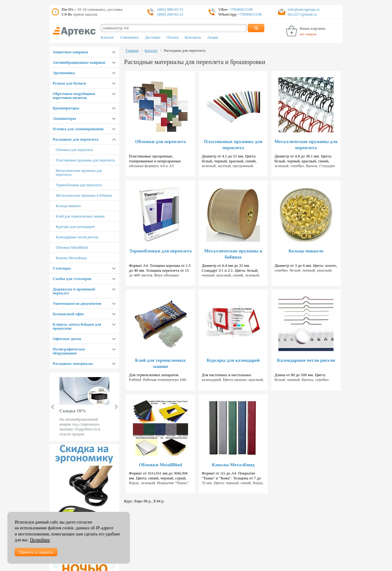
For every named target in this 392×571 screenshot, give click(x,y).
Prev (53, 407)
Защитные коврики (70, 52)
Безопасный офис (68, 314)
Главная (132, 51)
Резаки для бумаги (69, 83)
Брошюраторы (66, 108)
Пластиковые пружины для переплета (85, 160)
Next (116, 407)
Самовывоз (130, 37)
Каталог (107, 37)
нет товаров (308, 34)
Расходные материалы (73, 363)
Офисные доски (67, 339)
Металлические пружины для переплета (79, 173)
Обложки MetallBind (72, 248)
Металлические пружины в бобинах (84, 195)
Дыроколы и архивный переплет (74, 291)
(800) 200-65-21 (170, 14)
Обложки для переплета (74, 150)
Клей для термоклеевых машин (80, 216)
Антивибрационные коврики (79, 62)
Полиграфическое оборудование (69, 351)
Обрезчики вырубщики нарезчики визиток (74, 96)
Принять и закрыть (36, 552)
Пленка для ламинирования (78, 129)
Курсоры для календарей (75, 227)
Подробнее (40, 540)
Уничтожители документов (77, 303)
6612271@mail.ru (302, 14)
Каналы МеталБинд (71, 258)
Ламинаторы (64, 118)
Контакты (193, 37)
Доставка (153, 37)
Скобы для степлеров (72, 279)
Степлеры (62, 268)
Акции (213, 37)
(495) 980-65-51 (170, 9)
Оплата (173, 37)
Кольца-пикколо (68, 206)
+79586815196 (240, 9)
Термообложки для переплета (79, 185)
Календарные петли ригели (77, 237)
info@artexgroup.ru (304, 9)
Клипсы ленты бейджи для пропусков (77, 326)
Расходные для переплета (75, 139)
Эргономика (64, 73)
